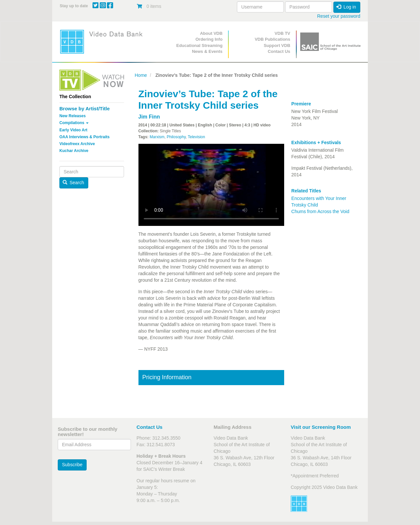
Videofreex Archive (77, 144)
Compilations (74, 123)
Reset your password (339, 16)
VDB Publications (272, 39)
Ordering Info (209, 39)
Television (196, 137)
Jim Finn (149, 117)
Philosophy (176, 137)
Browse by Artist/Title (84, 109)
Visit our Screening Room (321, 427)
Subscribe (72, 465)
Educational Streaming (199, 45)
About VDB (211, 33)
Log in (346, 7)
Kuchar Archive (74, 151)
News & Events (207, 51)
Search (73, 183)
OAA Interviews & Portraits (84, 137)
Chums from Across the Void (320, 211)
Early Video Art (73, 130)
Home (141, 75)
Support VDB (277, 45)
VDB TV (283, 33)
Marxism (157, 137)
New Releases (73, 116)
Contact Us (279, 51)
